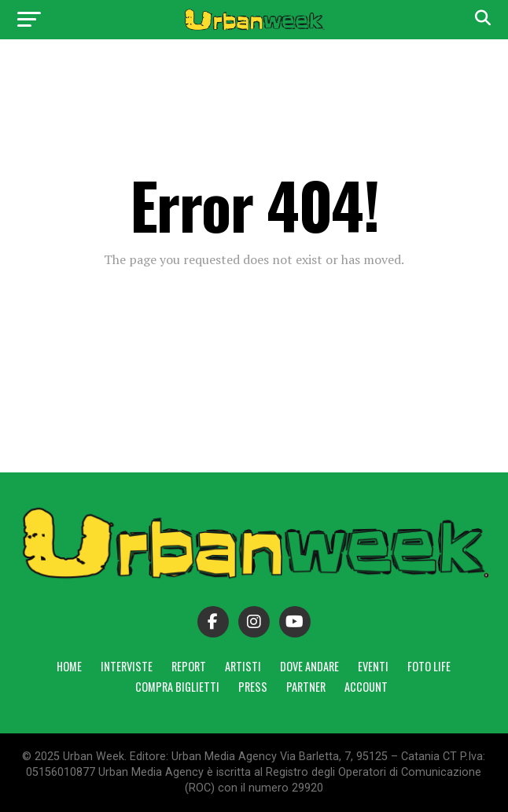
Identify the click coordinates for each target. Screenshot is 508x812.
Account (366, 687)
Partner (306, 687)
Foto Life (429, 666)
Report (189, 666)
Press (253, 687)
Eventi (373, 666)
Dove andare (309, 666)
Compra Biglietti (177, 687)
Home (69, 666)
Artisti (243, 666)
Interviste (127, 666)
